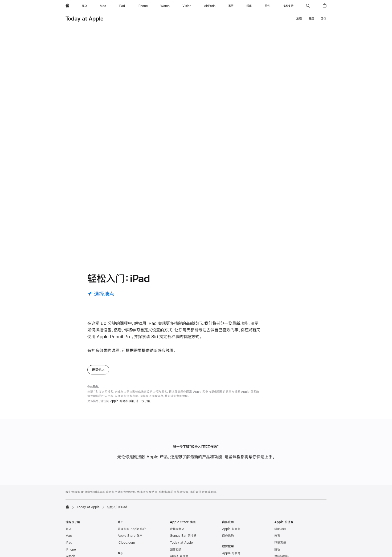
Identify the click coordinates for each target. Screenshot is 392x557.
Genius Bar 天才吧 (183, 536)
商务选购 (228, 536)
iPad (69, 543)
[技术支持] (288, 6)
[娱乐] (249, 6)
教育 (277, 536)
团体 (324, 19)
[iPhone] (143, 6)
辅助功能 (280, 529)
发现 (299, 19)
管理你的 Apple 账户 (132, 529)
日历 (311, 19)
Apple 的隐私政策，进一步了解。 (131, 401)
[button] (308, 6)
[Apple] (67, 6)
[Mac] (103, 6)
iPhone (71, 550)
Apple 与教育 (231, 553)
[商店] (84, 6)
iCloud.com (126, 543)
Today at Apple (84, 19)
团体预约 (176, 550)
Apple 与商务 (231, 529)
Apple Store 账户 (130, 536)
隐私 (277, 550)
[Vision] (187, 6)
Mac (69, 536)
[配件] (267, 6)
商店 (68, 529)
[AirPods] (210, 6)
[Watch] (165, 6)
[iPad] (122, 6)
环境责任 (280, 543)
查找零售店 (177, 529)
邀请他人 (98, 370)
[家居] (231, 6)
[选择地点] (101, 294)
